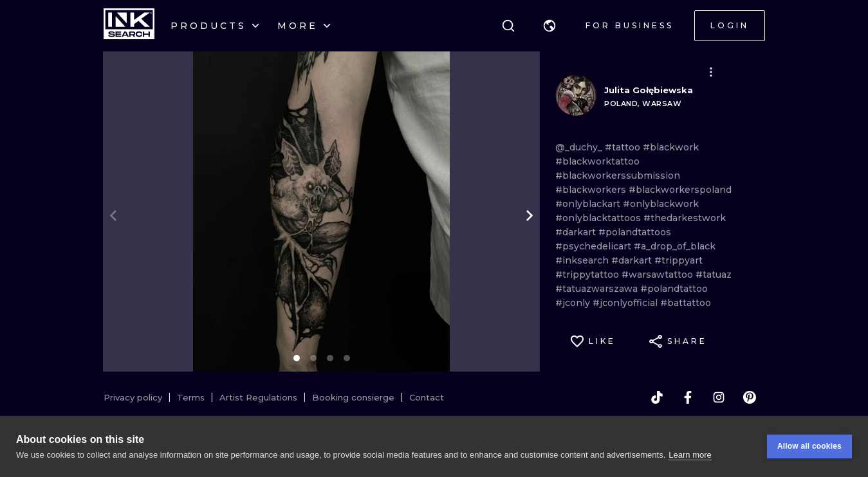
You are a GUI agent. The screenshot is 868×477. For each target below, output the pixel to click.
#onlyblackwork (661, 204)
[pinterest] (750, 397)
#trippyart (679, 260)
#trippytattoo (588, 274)
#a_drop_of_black (675, 246)
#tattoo (624, 147)
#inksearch (583, 260)
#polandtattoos (635, 232)
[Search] (508, 26)
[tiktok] (657, 397)
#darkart (577, 232)
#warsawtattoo (659, 274)
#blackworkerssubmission (618, 175)
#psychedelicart (595, 246)
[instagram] (719, 397)
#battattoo (686, 303)
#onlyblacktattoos (599, 218)
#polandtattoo (674, 289)
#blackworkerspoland (680, 190)
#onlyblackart (589, 204)
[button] (549, 26)
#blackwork (671, 147)
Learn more (690, 457)
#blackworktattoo (597, 161)
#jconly (574, 303)
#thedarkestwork (685, 218)
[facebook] (688, 397)
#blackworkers (592, 190)
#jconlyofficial (626, 303)
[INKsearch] (129, 26)
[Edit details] (711, 72)
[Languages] (549, 26)
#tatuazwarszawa (598, 289)
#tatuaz (714, 274)
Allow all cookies (809, 449)
